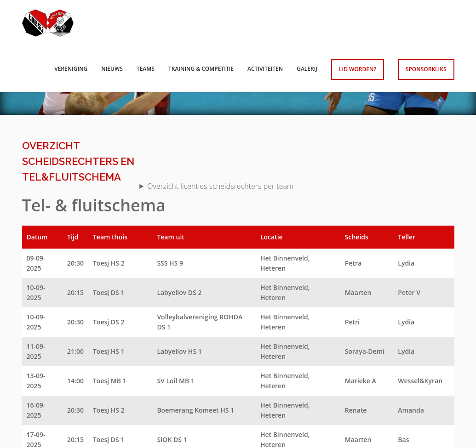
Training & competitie (201, 69)
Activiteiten (265, 69)
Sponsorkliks (426, 69)
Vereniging (71, 69)
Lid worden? (358, 69)
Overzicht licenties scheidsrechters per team (220, 186)
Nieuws (112, 69)
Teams (146, 69)
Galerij (307, 69)
